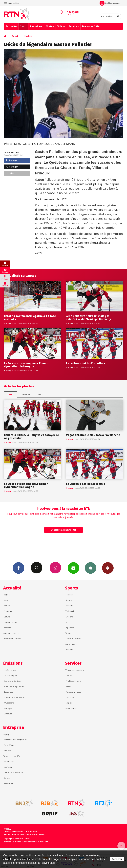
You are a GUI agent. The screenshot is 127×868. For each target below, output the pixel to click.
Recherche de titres (12, 681)
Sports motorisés (73, 639)
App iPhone (91, 568)
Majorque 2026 (91, 26)
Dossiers (7, 628)
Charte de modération (13, 772)
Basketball (70, 606)
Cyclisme (69, 617)
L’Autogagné (9, 703)
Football (69, 595)
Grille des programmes (14, 686)
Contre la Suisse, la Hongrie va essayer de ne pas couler (31, 436)
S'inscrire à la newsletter (63, 530)
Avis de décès (71, 708)
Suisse (6, 600)
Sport (23, 26)
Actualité (11, 26)
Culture (7, 617)
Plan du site (39, 834)
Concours (8, 714)
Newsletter (8, 783)
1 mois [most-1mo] (39, 394)
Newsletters (73, 568)
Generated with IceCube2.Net (35, 841)
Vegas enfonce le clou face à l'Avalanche (93, 435)
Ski (67, 622)
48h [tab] (11, 394)
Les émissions (10, 670)
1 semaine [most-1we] (25, 394)
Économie (8, 611)
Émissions (36, 26)
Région (7, 595)
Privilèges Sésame (73, 681)
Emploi (69, 703)
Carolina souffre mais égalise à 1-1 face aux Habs (30, 317)
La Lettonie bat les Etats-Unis (85, 363)
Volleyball (70, 611)
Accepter (117, 859)
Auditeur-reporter (110, 3)
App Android (108, 568)
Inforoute (70, 697)
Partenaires (9, 762)
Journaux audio (10, 622)
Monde (7, 606)
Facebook (19, 568)
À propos (7, 734)
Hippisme (70, 628)
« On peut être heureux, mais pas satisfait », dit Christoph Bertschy (88, 317)
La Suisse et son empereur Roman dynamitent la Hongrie (26, 365)
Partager (12, 160)
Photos (50, 26)
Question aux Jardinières (14, 697)
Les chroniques (10, 675)
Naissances (8, 692)
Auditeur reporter (11, 633)
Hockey (28, 36)
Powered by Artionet (13, 841)
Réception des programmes (16, 740)
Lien (10, 173)
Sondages (8, 708)
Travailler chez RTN (12, 756)
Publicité (7, 751)
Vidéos (61, 26)
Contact (7, 778)
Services (74, 26)
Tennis (68, 633)
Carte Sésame (10, 745)
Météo (68, 686)
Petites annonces (73, 692)
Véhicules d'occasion (75, 670)
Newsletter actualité (12, 639)
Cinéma (69, 675)
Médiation (8, 767)
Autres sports (71, 644)
